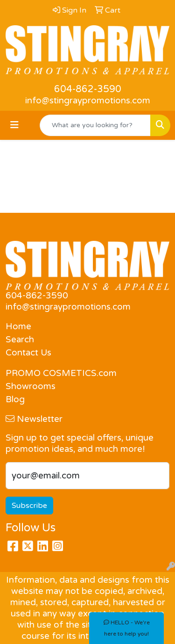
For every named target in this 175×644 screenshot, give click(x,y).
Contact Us (28, 353)
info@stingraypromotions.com (88, 101)
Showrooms (31, 386)
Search (20, 340)
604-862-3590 (88, 89)
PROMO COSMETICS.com (61, 373)
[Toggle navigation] (14, 125)
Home (18, 326)
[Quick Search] (95, 125)
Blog (15, 399)
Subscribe (29, 506)
